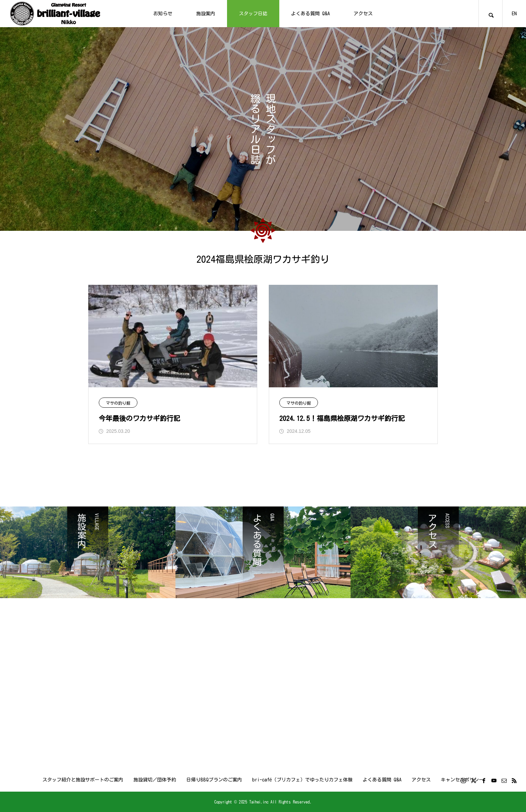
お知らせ (163, 14)
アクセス (363, 14)
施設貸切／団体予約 (155, 780)
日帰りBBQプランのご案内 (214, 780)
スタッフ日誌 (253, 14)
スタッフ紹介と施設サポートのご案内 (83, 780)
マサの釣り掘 (118, 403)
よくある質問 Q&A (311, 14)
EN (514, 14)
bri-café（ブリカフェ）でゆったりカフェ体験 (303, 780)
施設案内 (206, 14)
